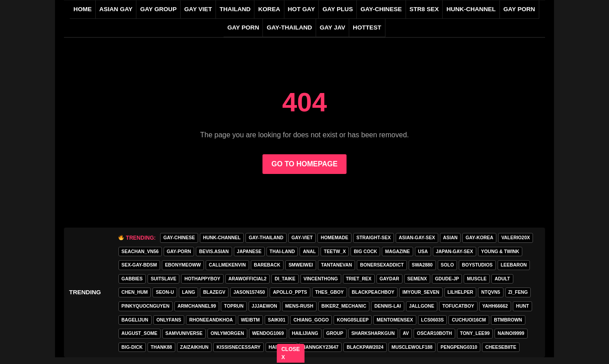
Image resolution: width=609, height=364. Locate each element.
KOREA (269, 9)
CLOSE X (291, 353)
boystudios (477, 265)
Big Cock (365, 252)
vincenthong (321, 279)
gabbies (132, 279)
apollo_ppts (290, 292)
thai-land (282, 252)
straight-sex (374, 238)
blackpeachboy (373, 292)
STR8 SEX (424, 9)
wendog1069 (268, 333)
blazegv (214, 292)
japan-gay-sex (455, 252)
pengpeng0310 (459, 347)
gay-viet (302, 238)
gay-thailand (289, 28)
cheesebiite (501, 347)
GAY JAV (332, 28)
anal (309, 252)
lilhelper (461, 292)
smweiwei (301, 265)
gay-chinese (381, 9)
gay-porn (179, 252)
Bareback (267, 265)
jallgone (422, 306)
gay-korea (479, 238)
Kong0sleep (353, 320)
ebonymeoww (183, 265)
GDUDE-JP (447, 279)
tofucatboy (458, 306)
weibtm (250, 320)
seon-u (165, 292)
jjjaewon (264, 306)
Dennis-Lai (387, 306)
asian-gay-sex (417, 238)
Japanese (249, 252)
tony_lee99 (475, 333)
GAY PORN (519, 9)
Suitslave (164, 279)
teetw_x (335, 252)
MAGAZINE (397, 252)
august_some (140, 333)
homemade (334, 238)
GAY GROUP (158, 9)
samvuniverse (184, 333)
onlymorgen (227, 333)
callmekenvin (227, 265)
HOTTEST (367, 28)
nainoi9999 (511, 333)
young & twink (500, 252)
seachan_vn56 (140, 252)
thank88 (161, 347)
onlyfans (169, 320)
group (335, 333)
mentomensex (395, 320)
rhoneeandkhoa (211, 320)
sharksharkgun (373, 333)
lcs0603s (433, 320)
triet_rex (359, 279)
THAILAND (235, 9)
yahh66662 (495, 306)
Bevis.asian (214, 252)
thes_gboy (330, 292)
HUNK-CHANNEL (471, 9)
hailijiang (305, 333)
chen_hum (135, 292)
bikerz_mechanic (344, 306)
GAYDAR (389, 279)
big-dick (132, 347)
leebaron (514, 265)
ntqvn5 (491, 292)
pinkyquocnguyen (146, 306)
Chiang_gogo (311, 320)
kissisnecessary (238, 347)
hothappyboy (202, 279)
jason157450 (249, 292)
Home (82, 9)
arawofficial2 (247, 279)
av (406, 333)
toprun (234, 306)
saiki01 (277, 320)
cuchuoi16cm (469, 320)
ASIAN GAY (116, 9)
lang (188, 292)
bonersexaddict (382, 265)
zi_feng (518, 292)
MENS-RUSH (299, 306)
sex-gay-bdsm (139, 265)
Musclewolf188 (412, 347)
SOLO (447, 265)
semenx (417, 279)
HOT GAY (302, 9)
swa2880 (422, 265)
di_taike (285, 279)
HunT (522, 306)
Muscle (477, 279)
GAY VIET (198, 9)
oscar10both (434, 333)
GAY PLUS (338, 9)
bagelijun (135, 320)
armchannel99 (197, 306)
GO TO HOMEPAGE (304, 164)
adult (502, 279)
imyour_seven (421, 292)
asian (450, 238)
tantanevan (336, 265)
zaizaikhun (195, 347)
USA (423, 252)
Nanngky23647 (320, 347)
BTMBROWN (508, 320)
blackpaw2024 (365, 347)
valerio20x (516, 238)
